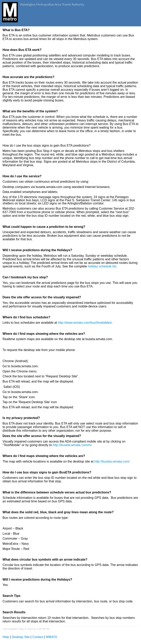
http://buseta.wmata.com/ (112, 461)
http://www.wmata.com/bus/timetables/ (85, 323)
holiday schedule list (102, 266)
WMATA (51, 637)
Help (6, 637)
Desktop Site (21, 637)
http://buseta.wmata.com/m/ (72, 445)
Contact (38, 637)
